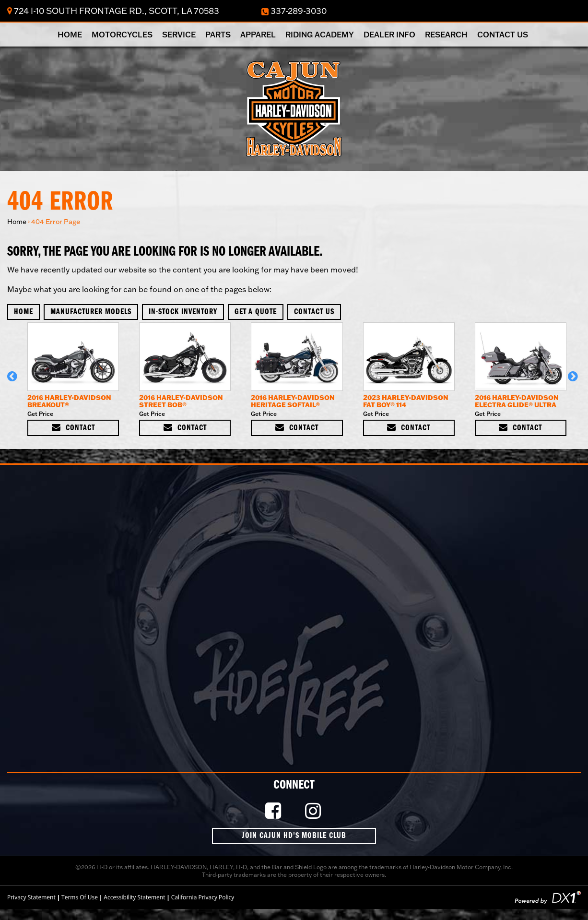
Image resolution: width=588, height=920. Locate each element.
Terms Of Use (80, 897)
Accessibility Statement (134, 897)
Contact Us (503, 35)
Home (70, 35)
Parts (218, 35)
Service (179, 35)
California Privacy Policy (203, 897)
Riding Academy (320, 35)
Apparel (258, 35)
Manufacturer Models (91, 312)
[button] (14, 381)
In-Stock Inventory (183, 312)
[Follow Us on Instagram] (314, 811)
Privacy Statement (31, 897)
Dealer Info (389, 35)
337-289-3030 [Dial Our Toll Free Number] (294, 11)
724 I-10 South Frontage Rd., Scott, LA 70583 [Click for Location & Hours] (113, 11)
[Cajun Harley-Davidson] (294, 108)
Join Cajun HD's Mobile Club (294, 836)
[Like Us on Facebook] (274, 811)
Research (446, 35)
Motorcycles (122, 35)
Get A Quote (256, 312)
